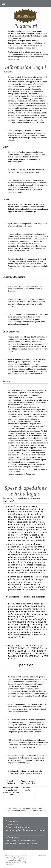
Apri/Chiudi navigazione (26, 4)
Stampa (10, 856)
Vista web (42, 855)
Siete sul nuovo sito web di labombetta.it (21, 840)
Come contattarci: (12, 824)
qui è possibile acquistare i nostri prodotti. (22, 843)
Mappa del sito (22, 856)
